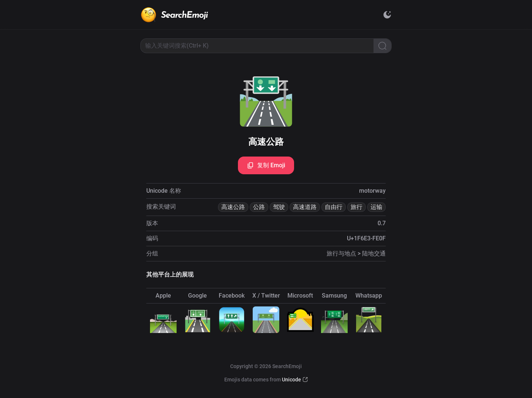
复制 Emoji (266, 165)
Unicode (291, 380)
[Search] (382, 46)
